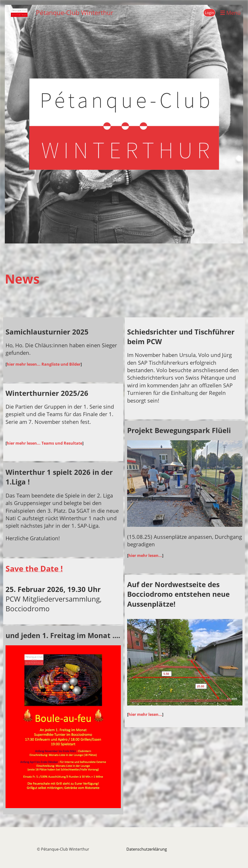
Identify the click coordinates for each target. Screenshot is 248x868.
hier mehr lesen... (145, 555)
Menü (231, 13)
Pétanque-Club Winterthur (75, 13)
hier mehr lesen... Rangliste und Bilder (44, 364)
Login (209, 13)
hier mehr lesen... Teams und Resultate (45, 443)
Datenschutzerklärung (147, 849)
